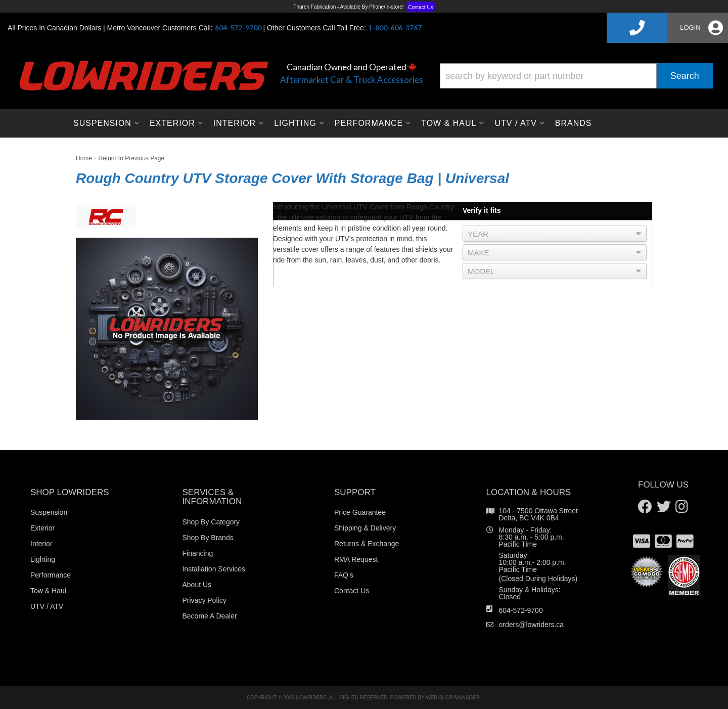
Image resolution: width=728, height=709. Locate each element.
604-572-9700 (521, 610)
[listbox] (555, 234)
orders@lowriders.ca (532, 625)
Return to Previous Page (131, 158)
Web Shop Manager (453, 698)
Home (84, 158)
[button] (576, 76)
